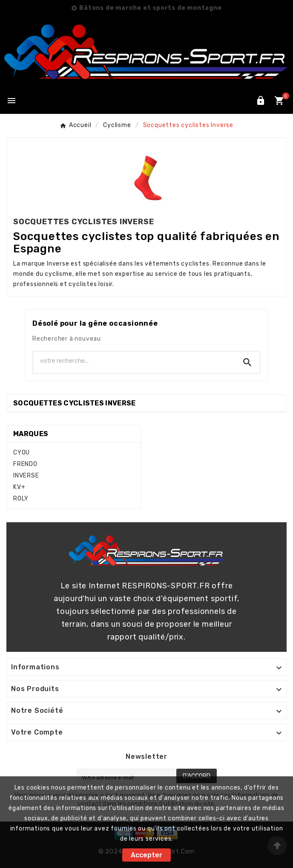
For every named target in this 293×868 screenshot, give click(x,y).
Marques (31, 434)
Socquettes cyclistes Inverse (74, 403)
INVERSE (26, 476)
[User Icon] (261, 101)
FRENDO (25, 464)
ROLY (21, 499)
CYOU (22, 453)
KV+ (19, 487)
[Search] (247, 362)
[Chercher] (134, 361)
